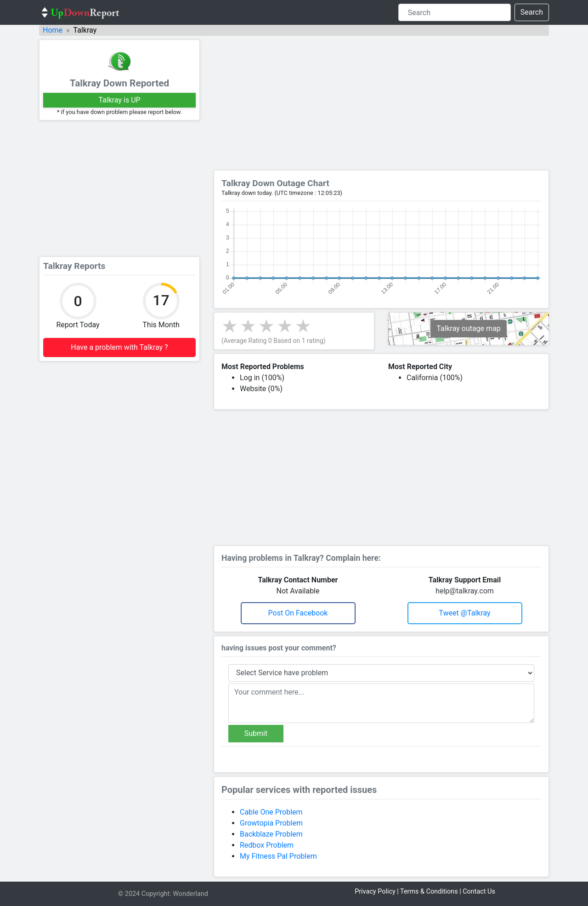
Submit (256, 733)
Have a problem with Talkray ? (119, 347)
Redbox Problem (267, 845)
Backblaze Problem (271, 834)
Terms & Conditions (429, 892)
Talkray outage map (469, 328)
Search (532, 12)
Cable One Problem (271, 812)
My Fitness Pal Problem (278, 856)
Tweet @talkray (464, 613)
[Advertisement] (119, 188)
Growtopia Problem (271, 823)
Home (53, 30)
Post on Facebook (298, 613)
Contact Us (479, 892)
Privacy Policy (375, 892)
